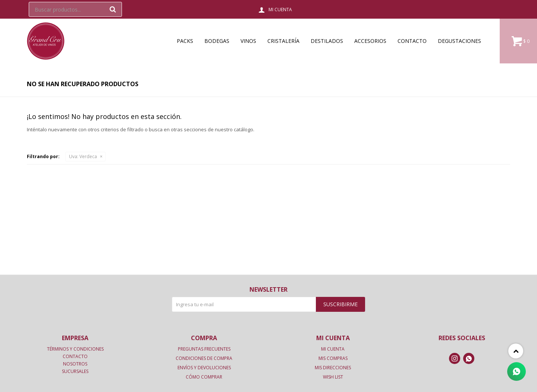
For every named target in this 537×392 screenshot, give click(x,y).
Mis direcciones (333, 368)
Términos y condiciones (75, 349)
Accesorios (370, 41)
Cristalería (283, 41)
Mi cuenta (333, 349)
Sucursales (75, 371)
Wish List (333, 377)
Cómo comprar (204, 377)
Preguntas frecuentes (204, 349)
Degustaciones (459, 41)
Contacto (412, 41)
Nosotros (75, 364)
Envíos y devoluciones (204, 368)
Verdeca (83, 156)
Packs (185, 41)
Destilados (327, 41)
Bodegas (217, 41)
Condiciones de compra (204, 358)
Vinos (248, 41)
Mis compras (333, 358)
